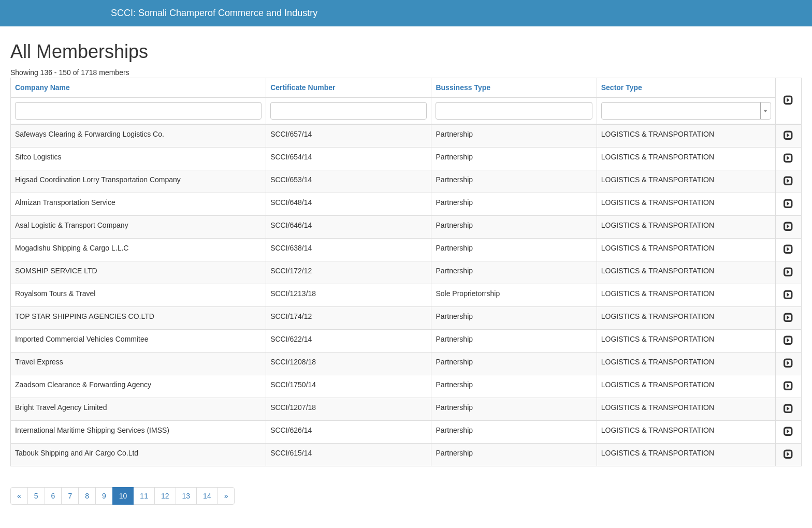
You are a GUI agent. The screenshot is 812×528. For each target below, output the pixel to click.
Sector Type (622, 87)
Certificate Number (303, 87)
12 (165, 496)
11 (144, 496)
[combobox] (686, 111)
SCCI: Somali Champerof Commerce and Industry (214, 13)
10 (123, 496)
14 (207, 496)
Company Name (42, 87)
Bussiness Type (463, 87)
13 (186, 496)
